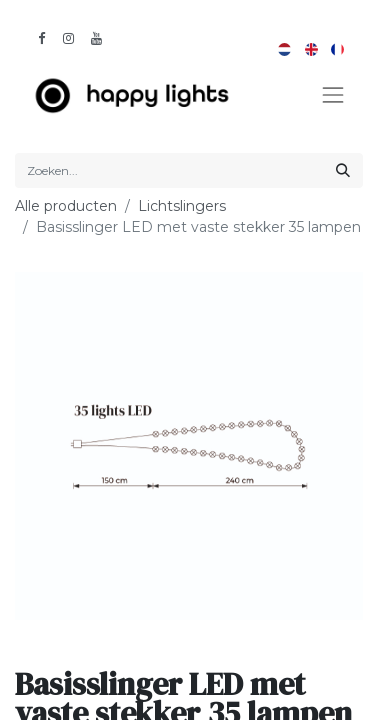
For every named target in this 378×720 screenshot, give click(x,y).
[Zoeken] (343, 170)
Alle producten (66, 206)
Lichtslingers (182, 206)
